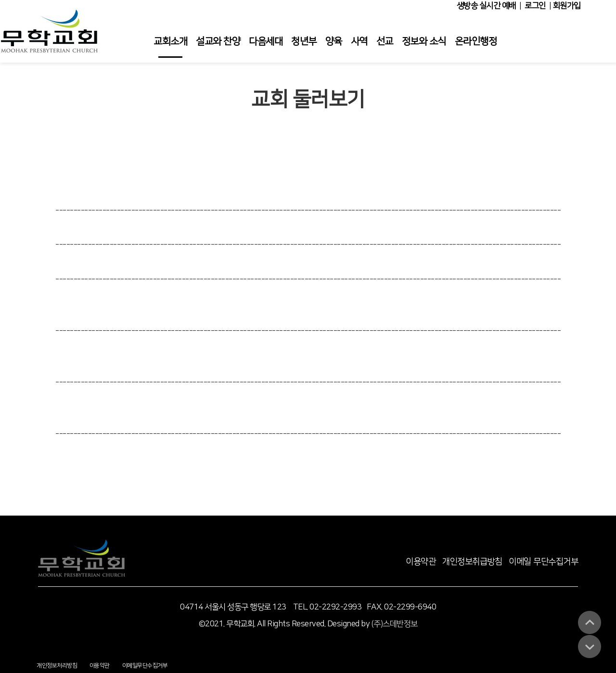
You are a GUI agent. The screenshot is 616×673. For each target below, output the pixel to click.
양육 (334, 41)
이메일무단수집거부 (145, 666)
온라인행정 (476, 41)
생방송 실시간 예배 (486, 6)
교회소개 (170, 41)
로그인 (535, 6)
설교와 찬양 (218, 41)
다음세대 (266, 41)
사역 (359, 41)
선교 (385, 41)
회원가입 (567, 6)
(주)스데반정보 (395, 624)
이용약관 (421, 562)
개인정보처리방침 (57, 666)
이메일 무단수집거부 (543, 562)
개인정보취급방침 (472, 562)
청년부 (304, 41)
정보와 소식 (424, 41)
